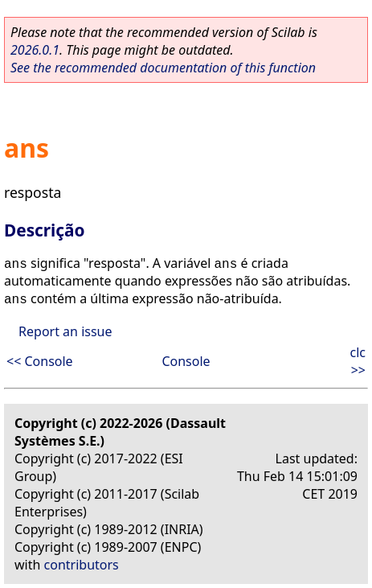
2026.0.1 (35, 50)
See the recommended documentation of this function (163, 68)
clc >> (358, 361)
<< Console (40, 361)
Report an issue (65, 331)
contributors (82, 565)
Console (186, 361)
